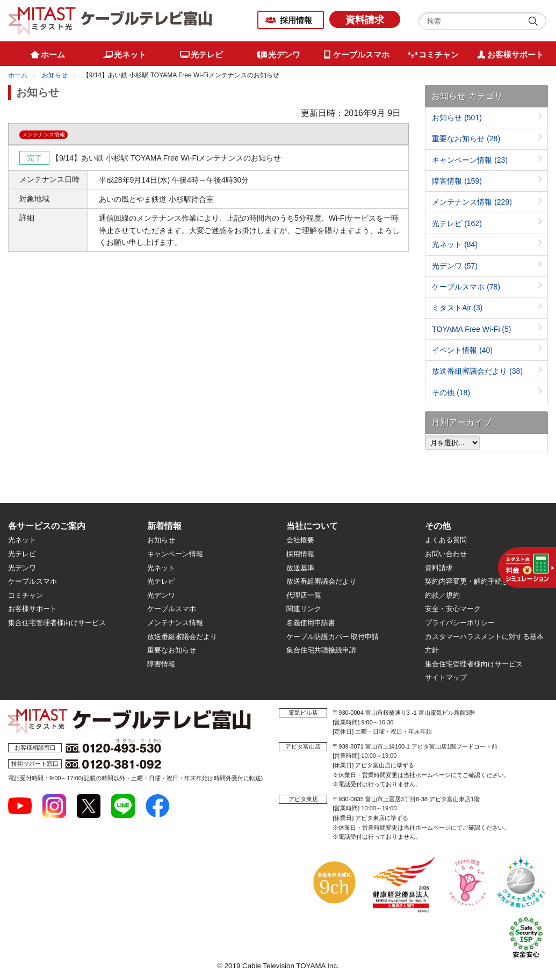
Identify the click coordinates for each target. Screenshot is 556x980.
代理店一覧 (304, 595)
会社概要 (300, 540)
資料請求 (365, 20)
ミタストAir (457, 308)
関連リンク (304, 609)
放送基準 (300, 568)
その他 (451, 393)
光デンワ (455, 266)
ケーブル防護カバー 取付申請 (333, 637)
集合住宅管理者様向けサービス (57, 623)
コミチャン (26, 595)
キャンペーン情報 (470, 160)
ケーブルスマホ (466, 287)
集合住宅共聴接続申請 (321, 650)
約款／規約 (442, 595)
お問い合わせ (446, 554)
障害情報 (457, 181)
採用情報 (296, 20)
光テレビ (457, 223)
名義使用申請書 (311, 623)
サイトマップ (446, 677)
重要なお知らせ (466, 139)
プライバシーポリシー (460, 623)
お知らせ (55, 75)
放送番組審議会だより (477, 371)
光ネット (455, 244)
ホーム (18, 75)
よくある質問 (446, 540)
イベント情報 (462, 350)
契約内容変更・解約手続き (467, 581)
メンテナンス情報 (472, 202)
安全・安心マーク (453, 609)
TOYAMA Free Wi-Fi (471, 329)
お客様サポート (33, 609)
